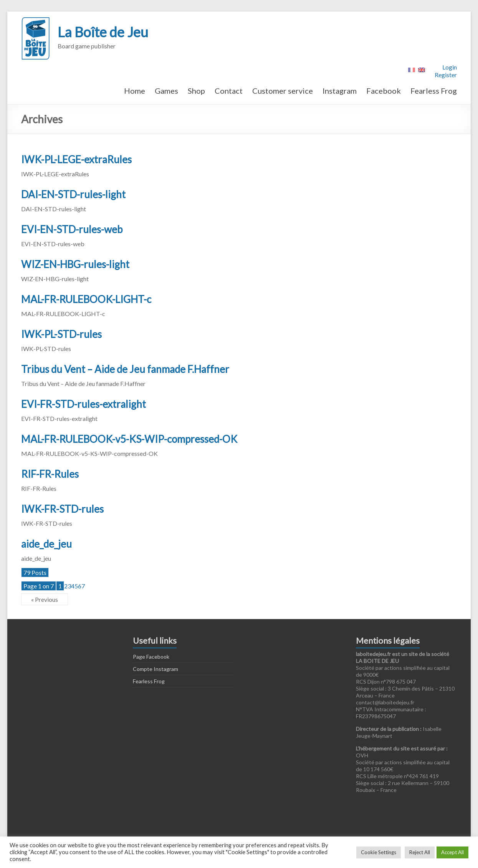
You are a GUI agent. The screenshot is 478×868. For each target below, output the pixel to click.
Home (135, 91)
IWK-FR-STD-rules (62, 509)
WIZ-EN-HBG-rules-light (75, 264)
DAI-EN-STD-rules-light (73, 194)
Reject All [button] (420, 852)
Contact (229, 91)
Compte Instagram (155, 669)
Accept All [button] (452, 852)
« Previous (45, 599)
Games (166, 91)
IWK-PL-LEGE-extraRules (76, 159)
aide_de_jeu (46, 544)
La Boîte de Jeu (103, 32)
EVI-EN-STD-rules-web (72, 229)
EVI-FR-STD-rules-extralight (84, 404)
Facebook (384, 91)
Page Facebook (151, 657)
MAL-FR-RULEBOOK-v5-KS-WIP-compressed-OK (129, 439)
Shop (196, 91)
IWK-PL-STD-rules (61, 334)
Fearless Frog (434, 91)
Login (450, 67)
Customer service (283, 91)
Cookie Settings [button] (379, 852)
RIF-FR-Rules (50, 474)
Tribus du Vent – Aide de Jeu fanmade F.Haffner (125, 369)
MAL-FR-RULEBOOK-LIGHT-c (86, 299)
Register (446, 75)
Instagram (340, 91)
